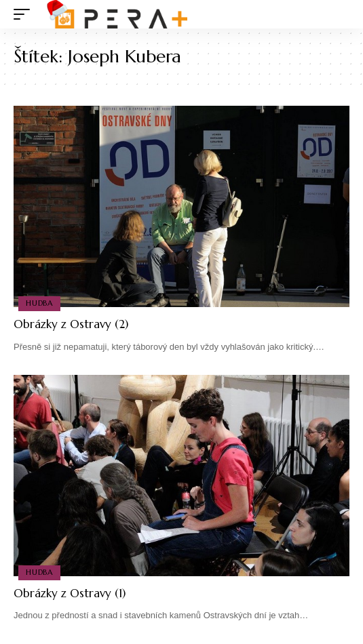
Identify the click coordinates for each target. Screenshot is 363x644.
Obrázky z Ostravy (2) (71, 324)
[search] (340, 15)
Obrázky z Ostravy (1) (70, 593)
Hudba (39, 303)
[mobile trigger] (25, 14)
